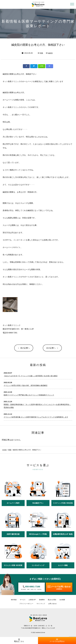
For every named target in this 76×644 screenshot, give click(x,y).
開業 (42, 53)
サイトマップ (41, 604)
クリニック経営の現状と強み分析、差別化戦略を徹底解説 (26, 386)
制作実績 (14, 600)
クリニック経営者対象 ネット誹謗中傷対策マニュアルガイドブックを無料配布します (36, 417)
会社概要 (62, 600)
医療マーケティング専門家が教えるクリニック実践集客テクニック (29, 395)
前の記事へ (25, 348)
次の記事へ (51, 348)
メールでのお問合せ (57, 640)
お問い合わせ (52, 604)
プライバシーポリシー (26, 604)
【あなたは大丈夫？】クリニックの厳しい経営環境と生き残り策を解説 (31, 376)
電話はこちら (19, 640)
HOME (4, 450)
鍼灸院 (50, 53)
